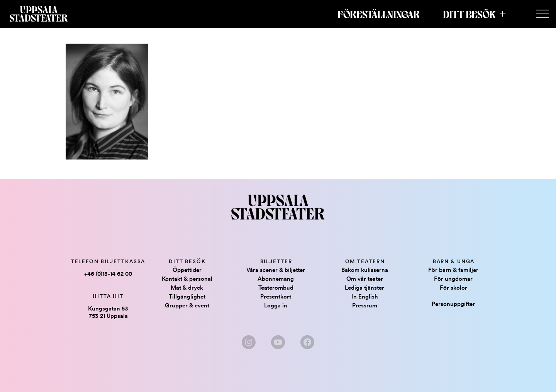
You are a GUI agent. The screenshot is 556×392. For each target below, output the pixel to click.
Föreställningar (379, 14)
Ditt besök (469, 14)
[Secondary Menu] (542, 14)
